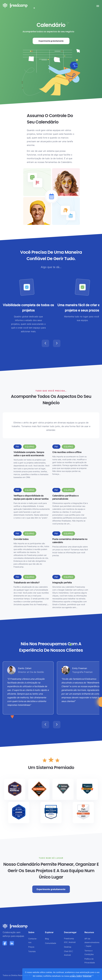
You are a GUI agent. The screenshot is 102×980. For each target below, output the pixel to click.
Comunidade (51, 943)
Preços (31, 947)
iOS (66, 942)
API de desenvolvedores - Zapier (92, 942)
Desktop (68, 947)
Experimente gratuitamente (54, 42)
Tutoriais (32, 951)
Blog (47, 939)
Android (72, 942)
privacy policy (76, 976)
